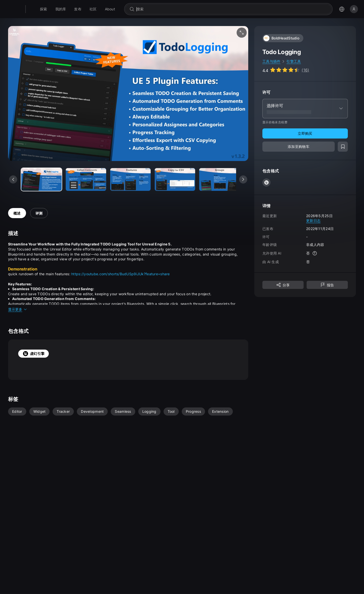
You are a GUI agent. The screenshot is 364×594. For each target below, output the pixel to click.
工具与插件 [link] (271, 61)
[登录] (354, 9)
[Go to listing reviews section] (286, 70)
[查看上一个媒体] (13, 179)
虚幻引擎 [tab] (33, 354)
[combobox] (238, 9)
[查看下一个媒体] (243, 179)
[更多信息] (315, 253)
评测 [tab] (39, 213)
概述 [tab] (17, 213)
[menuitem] (56, 9)
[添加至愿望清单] (343, 147)
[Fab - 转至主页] (38, 9)
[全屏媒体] (242, 33)
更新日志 (313, 221)
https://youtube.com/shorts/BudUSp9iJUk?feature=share (121, 274)
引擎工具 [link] (294, 61)
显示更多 (18, 309)
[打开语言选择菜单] (342, 9)
